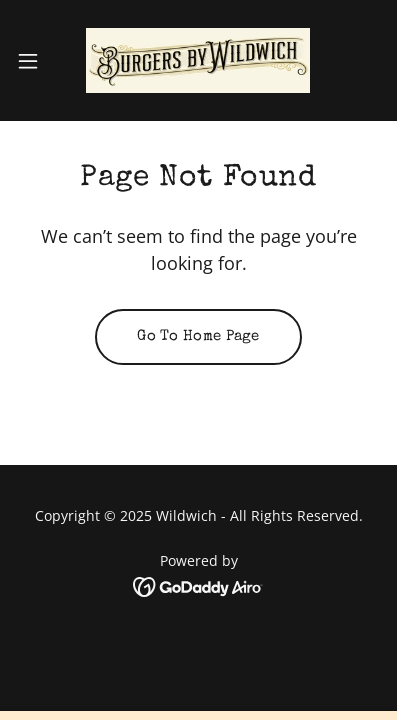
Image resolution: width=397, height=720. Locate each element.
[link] (198, 60)
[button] (36, 61)
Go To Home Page (198, 336)
